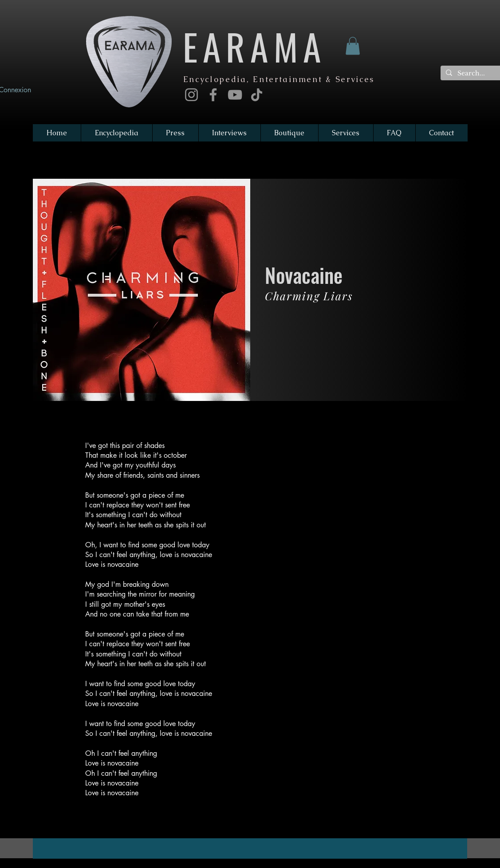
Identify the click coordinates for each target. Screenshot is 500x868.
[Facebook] (213, 95)
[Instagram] (191, 95)
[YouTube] (235, 95)
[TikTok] (257, 95)
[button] (353, 46)
